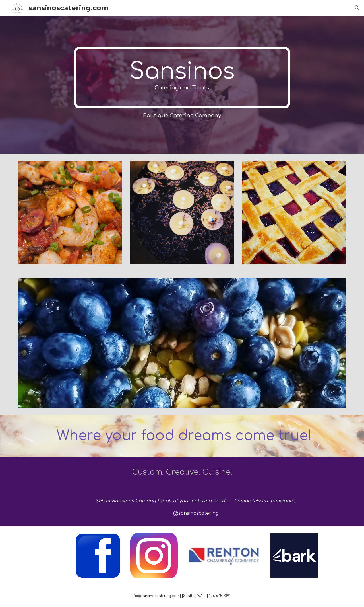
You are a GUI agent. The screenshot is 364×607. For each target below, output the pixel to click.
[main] (182, 78)
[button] (357, 8)
